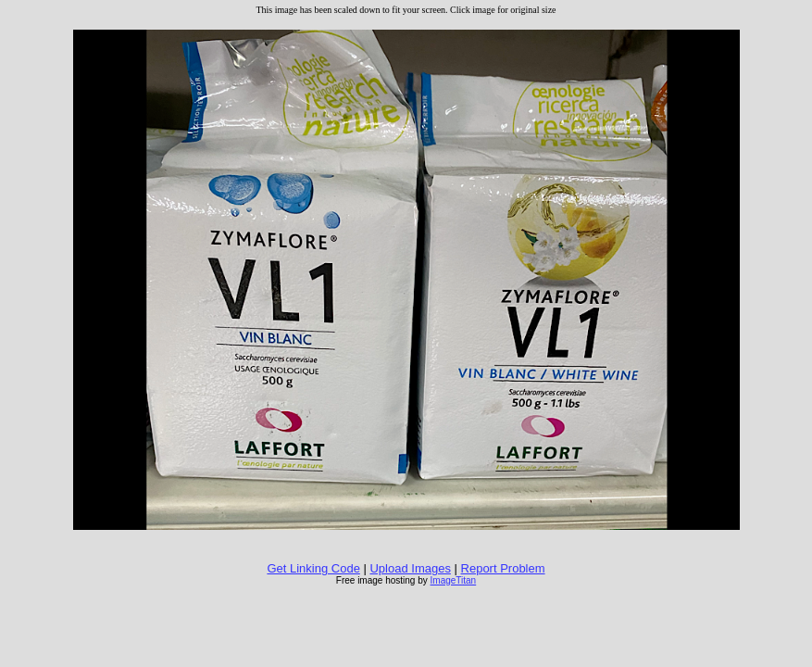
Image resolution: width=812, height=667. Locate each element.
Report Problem (503, 568)
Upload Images (410, 568)
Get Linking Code (313, 568)
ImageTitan (454, 580)
